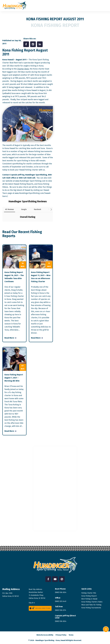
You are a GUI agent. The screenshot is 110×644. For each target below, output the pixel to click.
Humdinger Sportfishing (45, 640)
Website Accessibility (45, 635)
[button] (2, 224)
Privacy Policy (61, 635)
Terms (71, 635)
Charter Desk (23, 69)
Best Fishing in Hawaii (89, 599)
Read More (9, 338)
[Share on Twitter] (33, 44)
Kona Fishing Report (89, 596)
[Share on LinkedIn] (40, 44)
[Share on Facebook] (26, 44)
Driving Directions (40, 608)
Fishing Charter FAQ (89, 593)
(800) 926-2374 (61, 610)
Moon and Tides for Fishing (91, 605)
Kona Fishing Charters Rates (92, 602)
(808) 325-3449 (61, 601)
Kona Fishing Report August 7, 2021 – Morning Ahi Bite (14, 378)
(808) (61, 621)
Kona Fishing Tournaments (91, 608)
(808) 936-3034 (61, 592)
